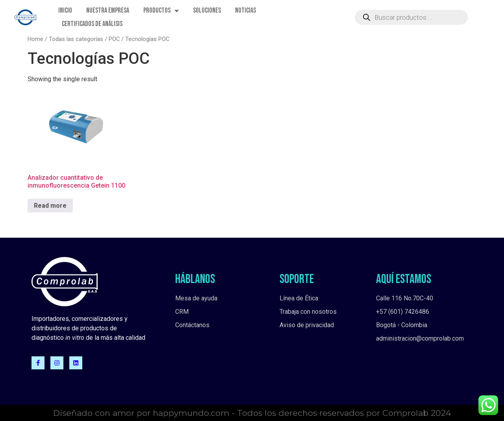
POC (114, 39)
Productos (161, 11)
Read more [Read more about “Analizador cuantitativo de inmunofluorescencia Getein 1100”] (50, 206)
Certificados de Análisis (92, 24)
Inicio (65, 10)
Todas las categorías (76, 39)
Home (35, 39)
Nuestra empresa (108, 10)
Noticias (246, 10)
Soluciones (207, 10)
